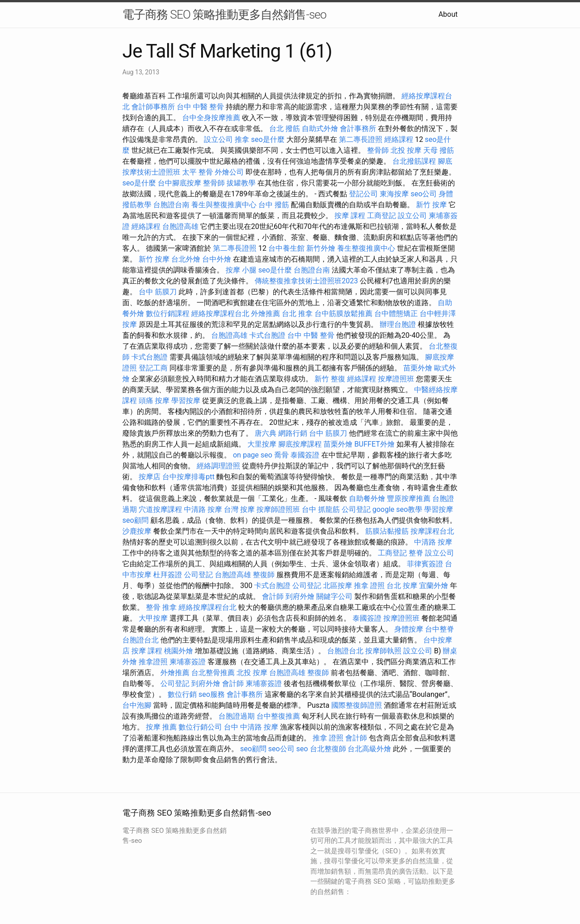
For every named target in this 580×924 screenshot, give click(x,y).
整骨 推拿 (161, 607)
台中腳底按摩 (179, 183)
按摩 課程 (350, 216)
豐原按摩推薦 (409, 498)
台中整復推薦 (278, 716)
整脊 (416, 553)
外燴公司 (229, 172)
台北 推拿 (297, 314)
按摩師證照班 (278, 509)
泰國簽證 (305, 455)
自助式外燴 (320, 129)
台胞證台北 (140, 640)
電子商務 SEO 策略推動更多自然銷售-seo (224, 15)
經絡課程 (399, 139)
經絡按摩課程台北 (220, 314)
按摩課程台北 (432, 531)
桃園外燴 (179, 651)
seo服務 (212, 694)
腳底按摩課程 (300, 444)
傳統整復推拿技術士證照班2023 (306, 281)
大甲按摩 (153, 618)
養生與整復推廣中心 (224, 205)
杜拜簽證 (168, 575)
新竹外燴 (321, 248)
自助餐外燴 (367, 498)
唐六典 (266, 433)
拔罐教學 (241, 183)
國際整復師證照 (357, 705)
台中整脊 (440, 629)
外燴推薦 (266, 314)
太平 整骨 (198, 172)
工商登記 (382, 216)
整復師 (264, 575)
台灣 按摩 (239, 509)
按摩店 (150, 477)
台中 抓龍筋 (321, 509)
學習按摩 (186, 401)
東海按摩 (394, 194)
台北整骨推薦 (213, 673)
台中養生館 (286, 248)
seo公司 (424, 194)
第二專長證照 (361, 139)
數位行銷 (182, 694)
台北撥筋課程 (414, 161)
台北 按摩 (402, 586)
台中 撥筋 (274, 205)
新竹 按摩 (431, 205)
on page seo (253, 455)
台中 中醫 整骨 (200, 107)
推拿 (242, 139)
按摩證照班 (396, 379)
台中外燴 (217, 259)
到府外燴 (300, 596)
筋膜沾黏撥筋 (387, 531)
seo (302, 749)
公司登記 (356, 509)
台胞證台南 (171, 205)
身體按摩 (409, 629)
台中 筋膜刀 (158, 292)
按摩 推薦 (161, 727)
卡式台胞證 (267, 335)
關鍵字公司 (334, 596)
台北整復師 (328, 749)
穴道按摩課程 (160, 509)
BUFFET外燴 (375, 444)
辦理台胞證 (398, 324)
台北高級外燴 (369, 749)
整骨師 (378, 150)
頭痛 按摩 (154, 401)
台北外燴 (186, 259)
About (448, 14)
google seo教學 (397, 509)
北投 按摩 (406, 150)
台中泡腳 (137, 705)
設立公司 (218, 139)
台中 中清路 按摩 (251, 727)
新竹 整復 (330, 379)
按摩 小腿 (241, 270)
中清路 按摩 (203, 509)
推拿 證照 (369, 586)
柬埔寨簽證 (188, 662)
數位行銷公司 (200, 727)
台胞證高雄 (180, 226)
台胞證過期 (237, 716)
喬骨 (281, 455)
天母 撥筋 (439, 150)
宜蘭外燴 (434, 586)
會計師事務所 (153, 107)
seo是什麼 (268, 139)
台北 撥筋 (285, 129)
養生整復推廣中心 (366, 248)
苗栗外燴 (418, 368)
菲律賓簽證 (425, 564)
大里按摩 (262, 444)
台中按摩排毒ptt (188, 477)
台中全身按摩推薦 (211, 118)
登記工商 (153, 368)
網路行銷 (293, 433)
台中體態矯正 (396, 314)
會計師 (273, 596)
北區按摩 (338, 586)
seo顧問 (135, 520)
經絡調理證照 (218, 466)
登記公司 (363, 194)
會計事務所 (358, 129)
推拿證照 (153, 662)
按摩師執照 (383, 651)
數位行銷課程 (168, 314)
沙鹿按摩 (137, 531)
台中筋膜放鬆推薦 (343, 314)
